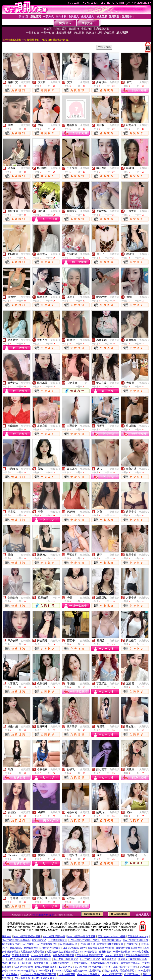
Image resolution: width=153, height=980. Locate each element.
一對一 (86, 383)
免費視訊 (26, 82)
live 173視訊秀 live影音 (43, 915)
